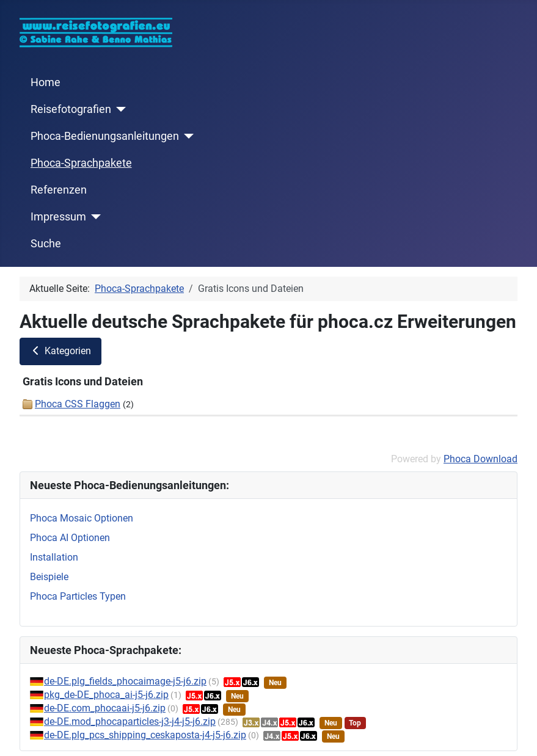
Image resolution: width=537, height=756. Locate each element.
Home (46, 82)
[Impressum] (94, 217)
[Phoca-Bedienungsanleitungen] (187, 136)
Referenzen (59, 190)
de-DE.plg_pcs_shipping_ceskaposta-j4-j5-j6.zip (145, 735)
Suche (46, 244)
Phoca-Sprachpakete (81, 163)
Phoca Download (480, 459)
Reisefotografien (71, 109)
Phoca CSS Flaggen (78, 404)
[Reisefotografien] (119, 109)
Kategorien (60, 351)
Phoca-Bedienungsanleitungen (105, 136)
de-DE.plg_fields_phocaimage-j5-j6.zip (125, 681)
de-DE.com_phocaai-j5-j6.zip (105, 708)
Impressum (58, 217)
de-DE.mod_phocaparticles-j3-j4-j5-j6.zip (130, 721)
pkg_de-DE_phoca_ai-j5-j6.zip (106, 695)
